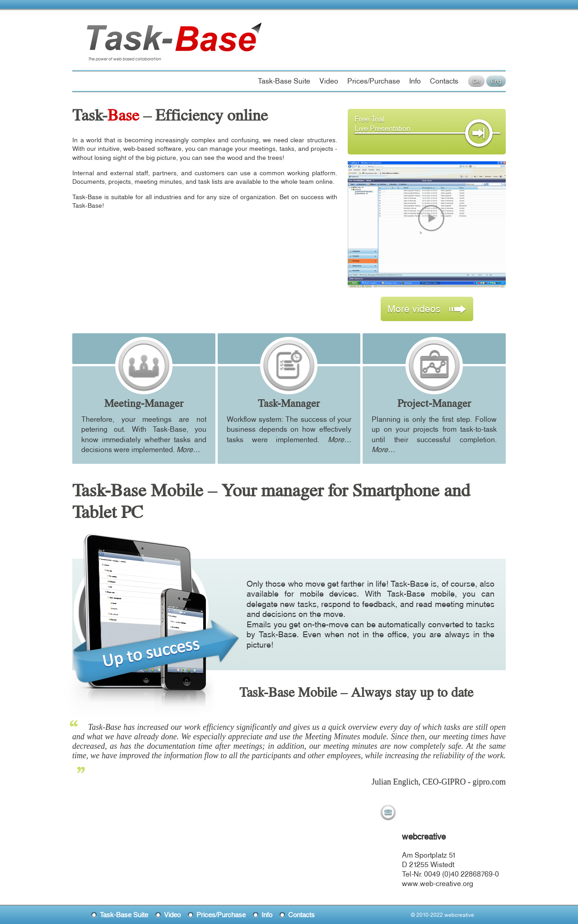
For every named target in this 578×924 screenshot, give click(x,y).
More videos (427, 308)
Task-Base (119, 33)
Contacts (444, 81)
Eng (496, 81)
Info (415, 81)
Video (329, 81)
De (476, 81)
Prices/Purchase (374, 81)
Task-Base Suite (284, 81)
